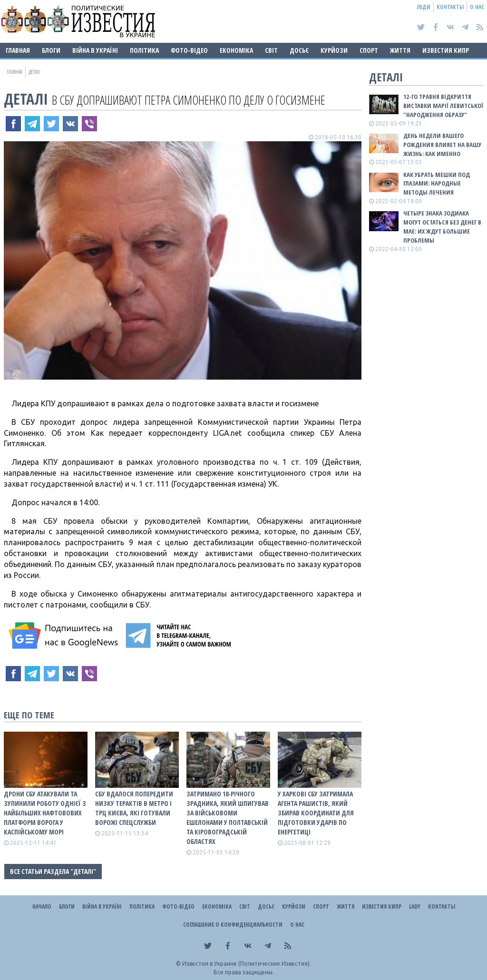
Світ (271, 50)
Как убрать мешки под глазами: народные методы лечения (437, 184)
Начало (42, 906)
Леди (424, 7)
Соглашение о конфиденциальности (233, 925)
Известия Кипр (446, 50)
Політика (144, 50)
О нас (477, 7)
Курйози (334, 50)
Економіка (236, 50)
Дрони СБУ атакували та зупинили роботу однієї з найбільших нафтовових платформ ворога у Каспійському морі (45, 813)
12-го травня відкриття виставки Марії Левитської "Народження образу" (443, 106)
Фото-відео (189, 50)
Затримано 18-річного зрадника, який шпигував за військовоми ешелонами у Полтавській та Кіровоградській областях (228, 818)
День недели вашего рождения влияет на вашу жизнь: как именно (442, 145)
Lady (415, 906)
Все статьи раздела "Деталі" (53, 871)
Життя (400, 50)
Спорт (369, 50)
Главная (18, 50)
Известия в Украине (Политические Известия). (247, 964)
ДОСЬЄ (299, 50)
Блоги (51, 50)
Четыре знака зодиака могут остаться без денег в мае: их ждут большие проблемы (442, 227)
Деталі (26, 99)
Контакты (450, 7)
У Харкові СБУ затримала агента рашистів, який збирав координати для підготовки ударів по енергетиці (316, 813)
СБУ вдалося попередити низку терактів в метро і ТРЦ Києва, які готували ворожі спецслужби (134, 808)
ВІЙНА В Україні (95, 50)
